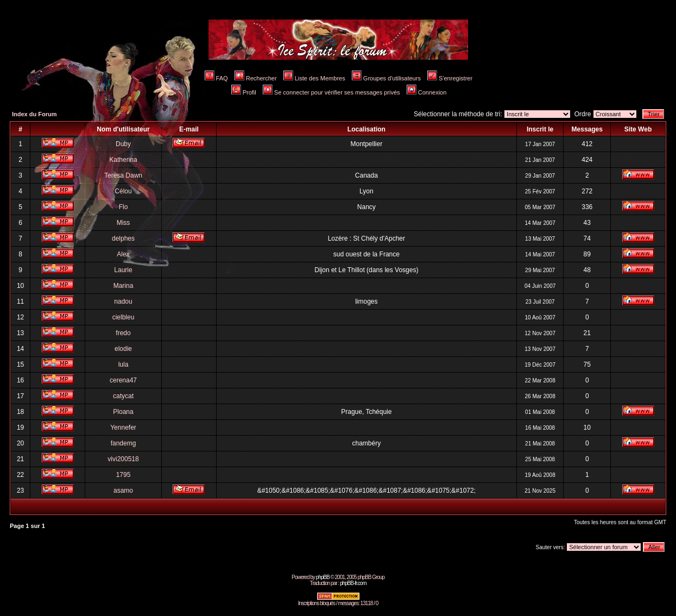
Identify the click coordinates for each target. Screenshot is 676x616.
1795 (124, 475)
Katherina (123, 160)
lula (124, 364)
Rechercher (256, 78)
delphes (123, 238)
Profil (244, 92)
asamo (123, 491)
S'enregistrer (450, 78)
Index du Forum (34, 114)
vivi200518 (123, 459)
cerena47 (123, 380)
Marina (124, 286)
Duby (123, 144)
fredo (123, 333)
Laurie (123, 270)
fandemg (124, 443)
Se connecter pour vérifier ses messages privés (331, 92)
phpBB (323, 577)
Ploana (123, 412)
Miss (124, 223)
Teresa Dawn (123, 175)
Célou (123, 191)
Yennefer (123, 428)
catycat (123, 396)
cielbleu (124, 317)
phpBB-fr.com (353, 583)
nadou (123, 301)
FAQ (216, 78)
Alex (123, 254)
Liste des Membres (314, 78)
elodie (123, 349)
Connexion (427, 92)
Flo (124, 207)
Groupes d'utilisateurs (386, 78)
